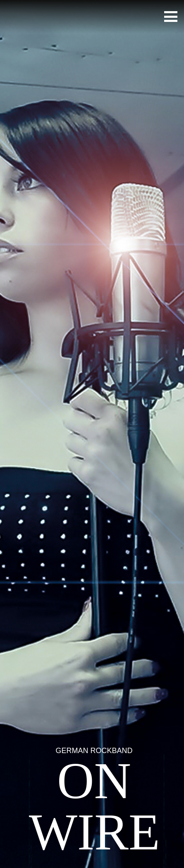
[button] (171, 17)
